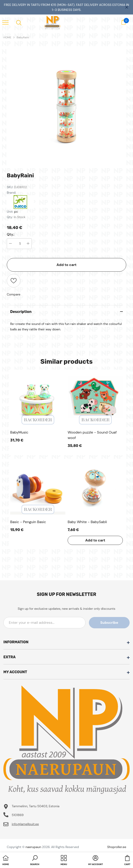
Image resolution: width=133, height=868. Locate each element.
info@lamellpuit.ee (25, 824)
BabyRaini (23, 37)
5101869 (18, 815)
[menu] (5, 22)
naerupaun (33, 847)
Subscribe (109, 623)
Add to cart (67, 265)
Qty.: (11, 234)
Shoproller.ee (117, 847)
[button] (35, 861)
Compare (14, 294)
